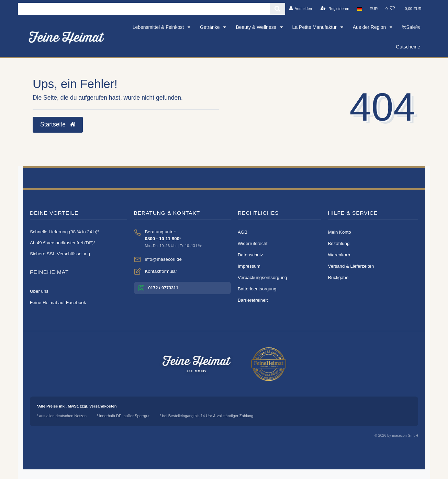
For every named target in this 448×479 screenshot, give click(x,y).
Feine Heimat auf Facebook (58, 303)
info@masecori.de (163, 259)
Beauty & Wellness (256, 27)
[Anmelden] (300, 9)
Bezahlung (339, 243)
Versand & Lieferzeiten (351, 266)
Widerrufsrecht (253, 243)
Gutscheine (408, 47)
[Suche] (277, 9)
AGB (243, 232)
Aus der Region (370, 27)
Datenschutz (250, 255)
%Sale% (411, 27)
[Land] (360, 9)
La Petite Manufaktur (315, 27)
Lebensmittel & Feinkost (159, 27)
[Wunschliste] (390, 9)
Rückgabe (338, 277)
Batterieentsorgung (257, 289)
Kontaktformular (161, 271)
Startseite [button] (58, 124)
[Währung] (374, 9)
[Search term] (144, 9)
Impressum (249, 266)
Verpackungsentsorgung (262, 277)
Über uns (39, 291)
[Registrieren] (335, 9)
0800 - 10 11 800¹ (163, 239)
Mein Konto (340, 232)
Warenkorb (339, 255)
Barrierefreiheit (253, 300)
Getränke (210, 27)
